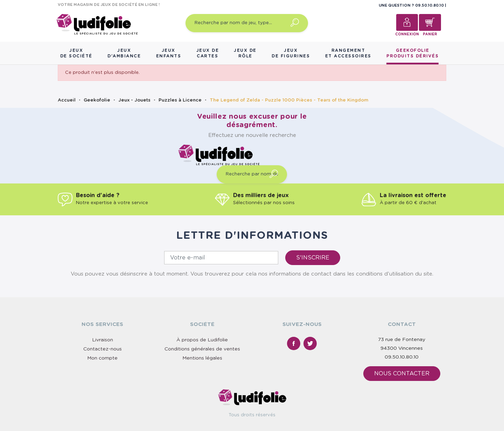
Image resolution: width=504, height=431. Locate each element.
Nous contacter (402, 374)
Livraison (103, 340)
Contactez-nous (103, 349)
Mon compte (102, 358)
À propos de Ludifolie (202, 340)
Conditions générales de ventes (202, 349)
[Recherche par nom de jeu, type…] (247, 23)
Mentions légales (202, 358)
